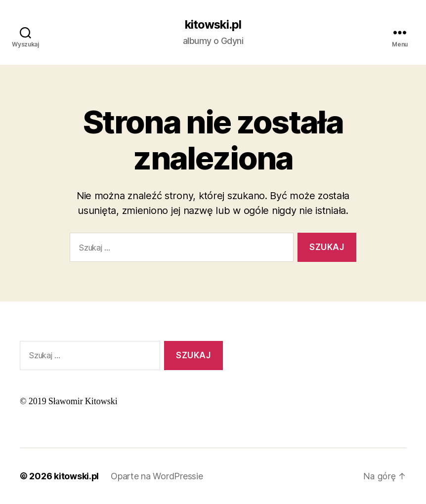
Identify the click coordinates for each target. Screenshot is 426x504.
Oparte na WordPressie (157, 476)
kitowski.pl (213, 25)
